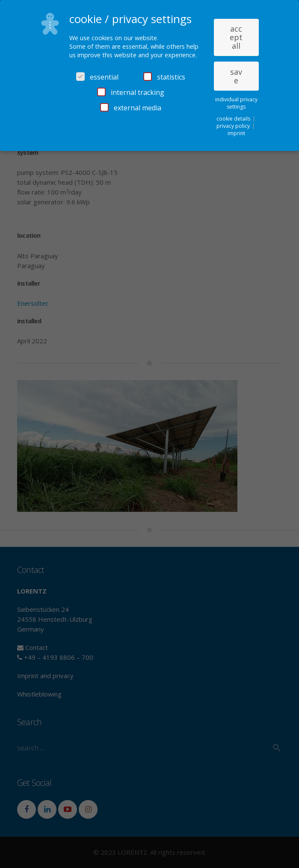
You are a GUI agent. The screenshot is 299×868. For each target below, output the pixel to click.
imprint (236, 133)
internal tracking (131, 92)
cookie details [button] (234, 119)
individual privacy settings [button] (236, 103)
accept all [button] (236, 37)
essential (97, 77)
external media (131, 108)
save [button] (236, 76)
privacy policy (234, 126)
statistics (164, 77)
